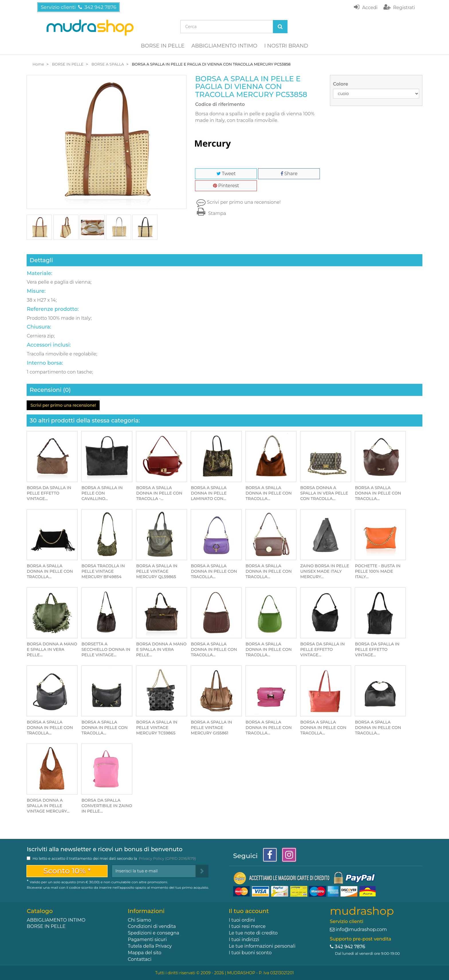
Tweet (226, 174)
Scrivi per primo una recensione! (244, 202)
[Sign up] (202, 871)
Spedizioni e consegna (153, 933)
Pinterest (226, 186)
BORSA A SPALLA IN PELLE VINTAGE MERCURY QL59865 (157, 571)
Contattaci (140, 959)
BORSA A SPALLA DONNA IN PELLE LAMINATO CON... (209, 493)
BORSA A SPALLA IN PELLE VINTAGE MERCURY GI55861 (211, 728)
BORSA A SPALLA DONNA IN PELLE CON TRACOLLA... (268, 493)
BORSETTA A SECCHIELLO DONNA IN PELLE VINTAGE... (106, 649)
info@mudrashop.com (361, 929)
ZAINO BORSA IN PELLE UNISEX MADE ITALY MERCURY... (325, 571)
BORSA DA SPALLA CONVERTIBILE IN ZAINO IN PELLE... (107, 806)
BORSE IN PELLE (163, 46)
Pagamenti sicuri (147, 940)
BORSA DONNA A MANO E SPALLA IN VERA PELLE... (52, 649)
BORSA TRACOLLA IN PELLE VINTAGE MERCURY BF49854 (103, 571)
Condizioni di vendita (152, 926)
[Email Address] (154, 871)
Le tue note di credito (253, 933)
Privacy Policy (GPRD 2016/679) (167, 858)
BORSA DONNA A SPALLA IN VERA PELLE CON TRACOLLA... (324, 493)
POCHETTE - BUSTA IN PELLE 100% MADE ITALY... (378, 571)
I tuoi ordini (242, 920)
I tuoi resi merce (247, 926)
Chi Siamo (139, 920)
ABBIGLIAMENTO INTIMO (224, 46)
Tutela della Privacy (150, 946)
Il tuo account (249, 911)
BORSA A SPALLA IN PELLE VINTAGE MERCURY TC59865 (157, 728)
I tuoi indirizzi (244, 940)
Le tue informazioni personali (262, 946)
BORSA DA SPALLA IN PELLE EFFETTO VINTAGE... (49, 493)
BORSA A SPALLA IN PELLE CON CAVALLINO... (102, 493)
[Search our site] (227, 27)
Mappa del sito (144, 953)
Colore (341, 84)
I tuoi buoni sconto (250, 953)
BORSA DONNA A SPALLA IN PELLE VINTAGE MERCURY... (48, 806)
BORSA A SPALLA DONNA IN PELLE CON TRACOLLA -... (159, 493)
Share (289, 174)
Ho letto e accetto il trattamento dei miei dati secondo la (114, 858)
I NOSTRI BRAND (286, 46)
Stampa (210, 213)
